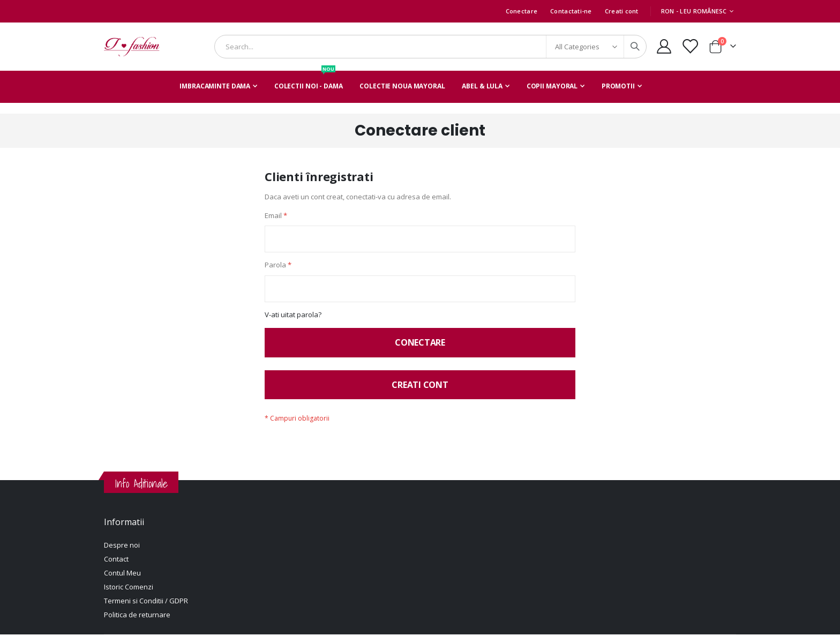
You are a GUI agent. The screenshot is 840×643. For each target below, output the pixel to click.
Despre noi (122, 554)
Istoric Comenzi (129, 595)
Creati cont (622, 11)
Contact (116, 567)
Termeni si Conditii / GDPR (146, 609)
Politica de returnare (137, 623)
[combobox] (430, 47)
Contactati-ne (571, 11)
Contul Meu (122, 581)
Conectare (522, 11)
